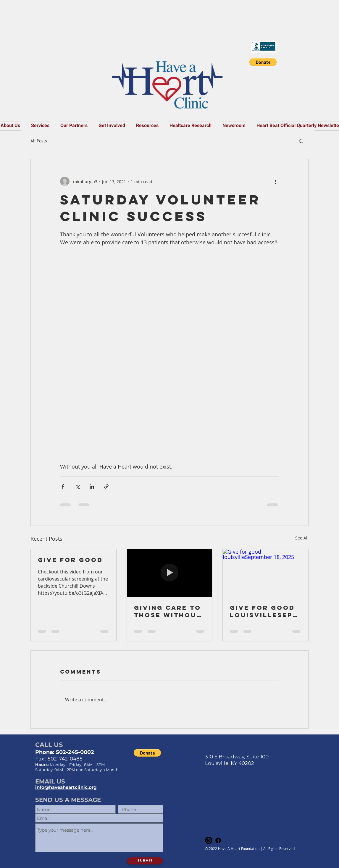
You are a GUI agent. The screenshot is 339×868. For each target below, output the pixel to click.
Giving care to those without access (168, 611)
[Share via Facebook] (63, 486)
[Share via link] (106, 486)
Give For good (70, 560)
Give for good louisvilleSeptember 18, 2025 (264, 611)
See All (302, 538)
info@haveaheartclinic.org (66, 787)
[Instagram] (209, 840)
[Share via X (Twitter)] (77, 486)
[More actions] (275, 181)
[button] (263, 62)
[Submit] (145, 861)
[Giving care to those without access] (170, 573)
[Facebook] (218, 840)
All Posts (39, 141)
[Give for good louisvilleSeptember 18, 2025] (265, 573)
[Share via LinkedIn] (92, 486)
